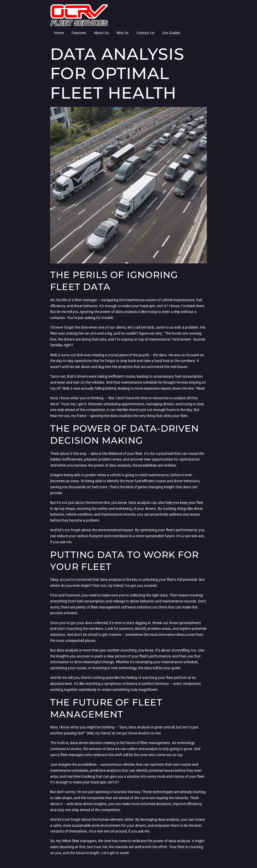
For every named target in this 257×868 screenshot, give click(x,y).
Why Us (122, 33)
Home (59, 33)
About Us (101, 33)
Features (79, 33)
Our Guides (171, 33)
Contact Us (145, 33)
